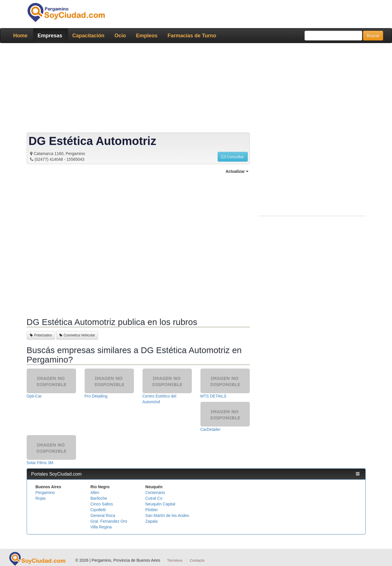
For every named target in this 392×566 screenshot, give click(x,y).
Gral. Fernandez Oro (109, 521)
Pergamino (45, 493)
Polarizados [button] (41, 335)
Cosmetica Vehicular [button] (77, 335)
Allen (95, 493)
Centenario (155, 493)
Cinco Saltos (102, 504)
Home (20, 36)
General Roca (103, 515)
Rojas (41, 498)
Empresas (50, 36)
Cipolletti (98, 510)
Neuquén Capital (160, 504)
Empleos (147, 36)
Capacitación (88, 36)
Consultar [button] (233, 157)
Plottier (152, 510)
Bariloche (99, 498)
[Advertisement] (194, 89)
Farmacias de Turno (192, 36)
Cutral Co (154, 498)
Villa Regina (101, 527)
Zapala (152, 521)
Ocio (120, 36)
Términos (175, 560)
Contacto (197, 560)
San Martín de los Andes (167, 515)
